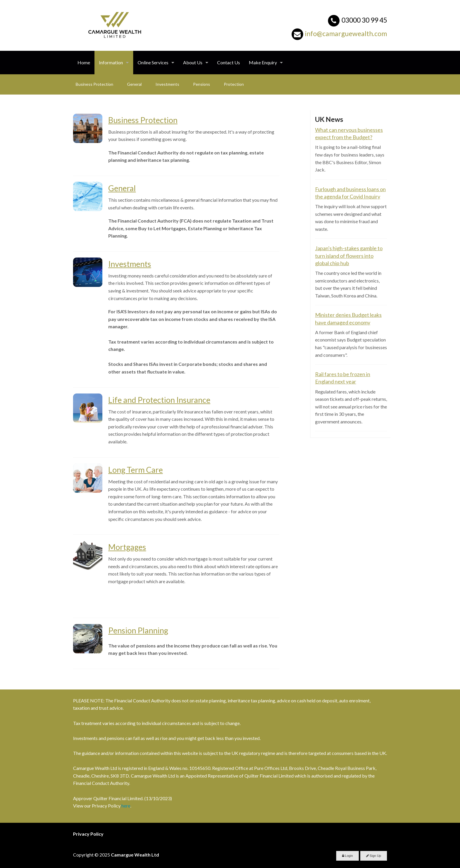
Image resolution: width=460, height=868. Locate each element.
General (134, 84)
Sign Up (374, 856)
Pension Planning (138, 630)
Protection (234, 84)
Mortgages (127, 547)
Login (347, 856)
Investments (167, 84)
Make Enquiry (263, 62)
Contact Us (229, 62)
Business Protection (94, 84)
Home (84, 62)
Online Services (153, 62)
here (126, 806)
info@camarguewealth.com (346, 33)
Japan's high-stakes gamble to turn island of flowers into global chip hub (349, 255)
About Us (193, 62)
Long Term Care (136, 470)
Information (111, 62)
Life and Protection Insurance (159, 400)
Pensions (202, 84)
